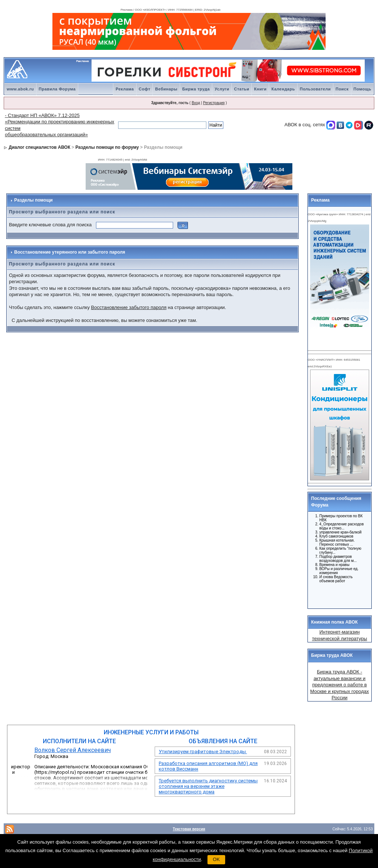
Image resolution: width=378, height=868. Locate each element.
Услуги (222, 89)
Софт (145, 89)
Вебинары (166, 89)
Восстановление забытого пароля (129, 307)
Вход (196, 103)
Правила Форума (57, 89)
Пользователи (315, 89)
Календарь (283, 89)
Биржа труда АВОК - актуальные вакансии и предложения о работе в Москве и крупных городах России (339, 685)
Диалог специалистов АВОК (40, 147)
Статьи (242, 89)
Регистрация (214, 103)
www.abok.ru (20, 89)
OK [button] (217, 859)
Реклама (125, 89)
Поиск (342, 89)
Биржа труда (196, 89)
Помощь (362, 89)
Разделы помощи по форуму (107, 147)
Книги (260, 89)
